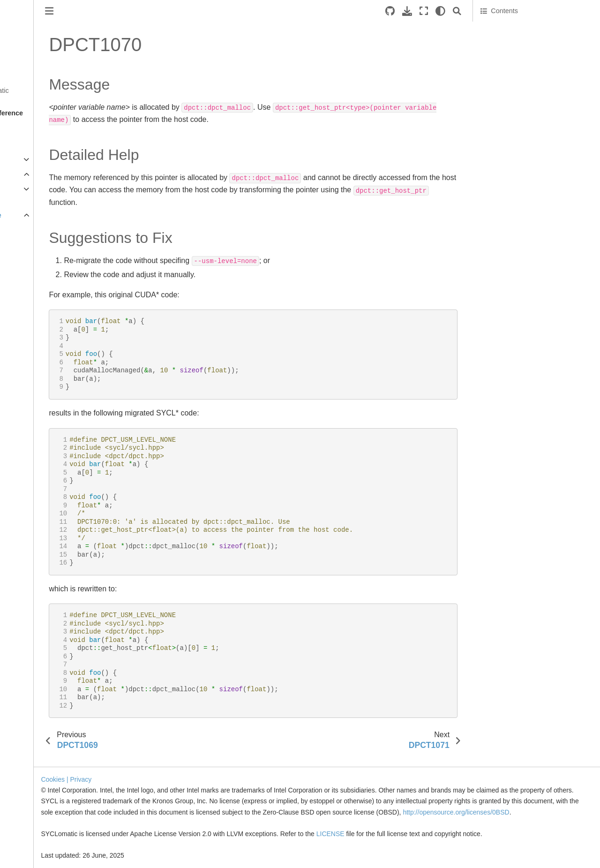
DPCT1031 (39, 692)
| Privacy (165, 769)
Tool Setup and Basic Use (46, 144)
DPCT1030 (39, 677)
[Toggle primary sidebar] (135, 11)
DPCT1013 (39, 424)
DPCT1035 (39, 751)
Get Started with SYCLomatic (51, 91)
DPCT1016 (39, 468)
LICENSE (417, 834)
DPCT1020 (39, 528)
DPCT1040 (39, 826)
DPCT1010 (39, 379)
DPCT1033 (39, 722)
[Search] (457, 11)
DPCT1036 (39, 766)
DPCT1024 (39, 588)
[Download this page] (407, 11)
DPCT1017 (39, 483)
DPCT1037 (39, 781)
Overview (22, 129)
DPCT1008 (39, 349)
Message (494, 29)
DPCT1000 (39, 230)
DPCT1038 (39, 796)
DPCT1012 (39, 409)
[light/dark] (440, 11)
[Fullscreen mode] (424, 11)
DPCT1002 (39, 260)
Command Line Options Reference (50, 195)
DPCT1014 (39, 438)
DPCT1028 (39, 647)
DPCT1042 (39, 856)
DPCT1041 (39, 841)
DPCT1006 (39, 319)
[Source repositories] (390, 11)
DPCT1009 (39, 364)
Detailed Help (501, 42)
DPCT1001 (39, 245)
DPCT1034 (39, 737)
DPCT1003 (39, 275)
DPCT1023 (39, 573)
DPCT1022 (39, 558)
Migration (21, 159)
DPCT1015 (39, 453)
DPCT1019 (39, 513)
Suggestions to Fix (508, 55)
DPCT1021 (39, 543)
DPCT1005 (39, 304)
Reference (24, 174)
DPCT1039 (39, 811)
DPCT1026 (39, 618)
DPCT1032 (39, 707)
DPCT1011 (39, 394)
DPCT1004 (39, 290)
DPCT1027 (39, 632)
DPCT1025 (39, 603)
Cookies (139, 769)
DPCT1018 (39, 498)
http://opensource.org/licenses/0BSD (267, 812)
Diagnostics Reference (51, 215)
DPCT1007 (39, 334)
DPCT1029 (39, 662)
